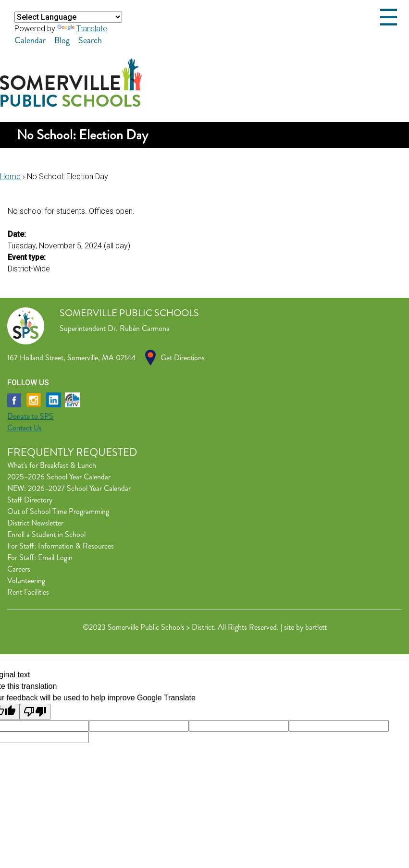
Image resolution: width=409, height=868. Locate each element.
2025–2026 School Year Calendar (59, 477)
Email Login (55, 557)
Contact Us (25, 428)
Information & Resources (76, 546)
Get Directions (183, 358)
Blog (62, 40)
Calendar (30, 40)
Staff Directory (30, 500)
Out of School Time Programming (58, 511)
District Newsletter (35, 523)
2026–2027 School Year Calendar (79, 488)
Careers (19, 569)
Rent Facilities (28, 592)
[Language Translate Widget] (68, 17)
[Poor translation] (35, 712)
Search (90, 40)
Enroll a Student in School (46, 534)
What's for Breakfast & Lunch (52, 465)
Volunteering (26, 581)
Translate (82, 29)
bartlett (316, 627)
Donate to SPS (30, 416)
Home (10, 177)
